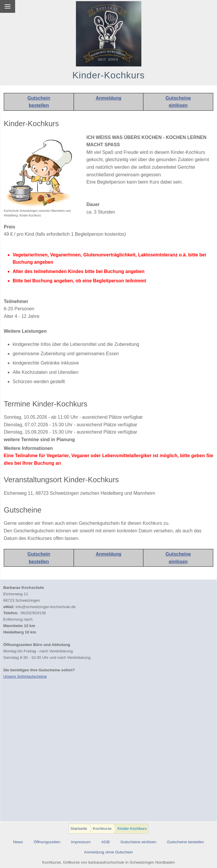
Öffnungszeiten (47, 842)
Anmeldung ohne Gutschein (109, 852)
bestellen (39, 105)
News (18, 842)
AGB (105, 842)
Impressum (81, 842)
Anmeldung (109, 98)
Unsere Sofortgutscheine (25, 676)
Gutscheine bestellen (185, 842)
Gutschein (39, 98)
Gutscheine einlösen (138, 842)
